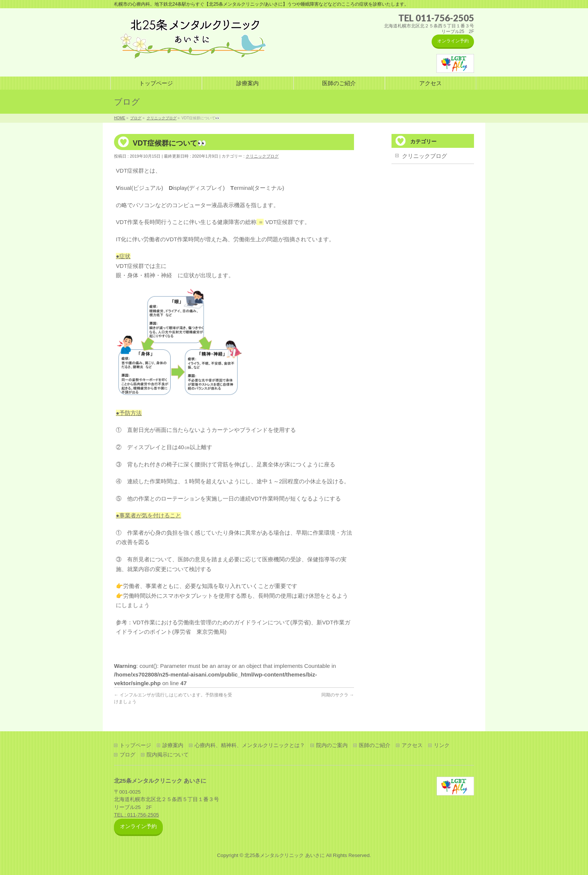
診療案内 (173, 745)
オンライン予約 (453, 41)
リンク (442, 745)
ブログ (127, 755)
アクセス (412, 745)
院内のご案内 (332, 745)
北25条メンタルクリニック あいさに (284, 855)
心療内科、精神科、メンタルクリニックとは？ (250, 745)
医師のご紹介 (375, 745)
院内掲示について (168, 755)
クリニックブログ (262, 156)
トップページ (135, 745)
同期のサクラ (338, 695)
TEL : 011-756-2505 (136, 815)
